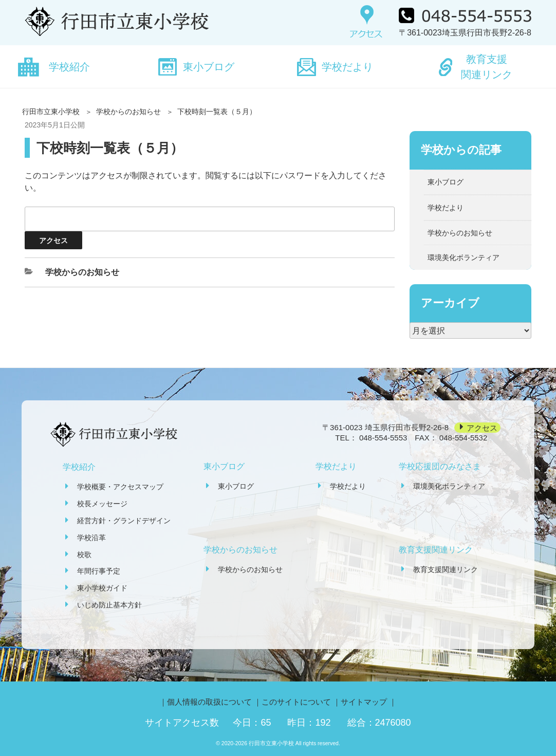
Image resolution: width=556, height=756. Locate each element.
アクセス (482, 427)
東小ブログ (209, 67)
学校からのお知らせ (128, 112)
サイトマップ (364, 702)
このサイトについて (296, 702)
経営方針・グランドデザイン (124, 521)
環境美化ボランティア (464, 257)
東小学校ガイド (102, 588)
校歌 (84, 555)
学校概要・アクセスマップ (120, 487)
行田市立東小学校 (51, 112)
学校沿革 (91, 538)
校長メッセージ (102, 504)
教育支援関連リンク (487, 67)
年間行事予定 (99, 571)
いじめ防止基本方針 (109, 605)
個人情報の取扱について (209, 702)
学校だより (347, 67)
